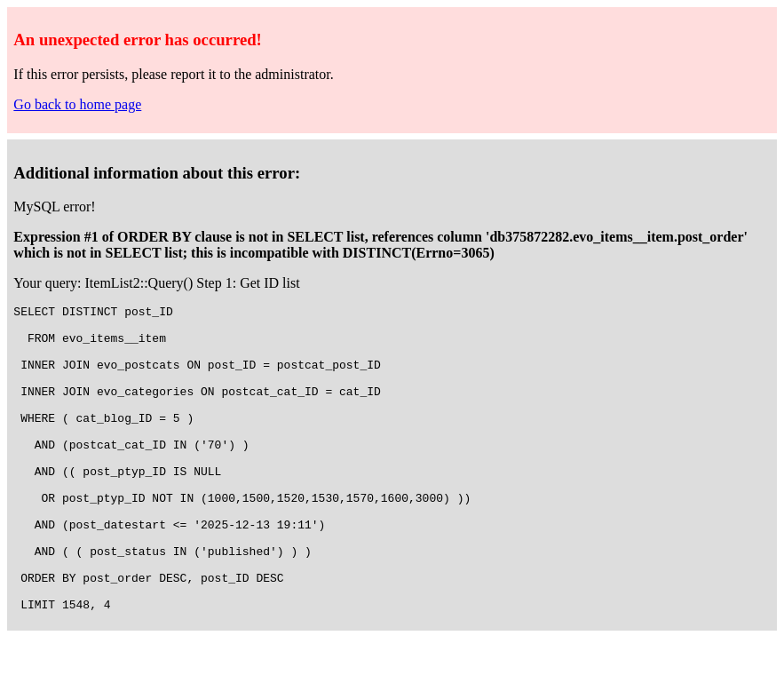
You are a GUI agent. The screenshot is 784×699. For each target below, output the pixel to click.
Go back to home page (77, 104)
